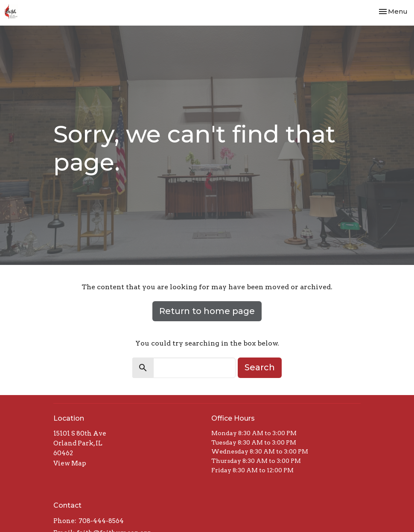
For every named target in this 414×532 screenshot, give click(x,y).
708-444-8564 (101, 521)
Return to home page (207, 311)
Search (260, 367)
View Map (70, 463)
